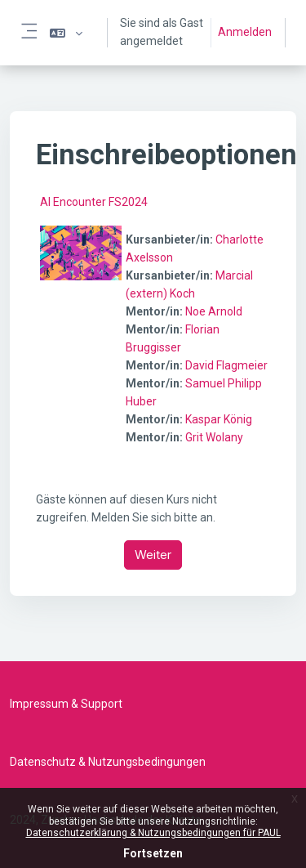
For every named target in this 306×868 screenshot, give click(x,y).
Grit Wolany (214, 437)
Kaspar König (219, 419)
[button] (66, 33)
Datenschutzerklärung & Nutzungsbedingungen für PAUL (153, 833)
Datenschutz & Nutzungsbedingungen (108, 762)
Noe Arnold (214, 311)
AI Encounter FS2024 (94, 202)
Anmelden (245, 32)
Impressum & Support (66, 704)
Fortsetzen (153, 853)
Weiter (153, 555)
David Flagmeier (226, 365)
